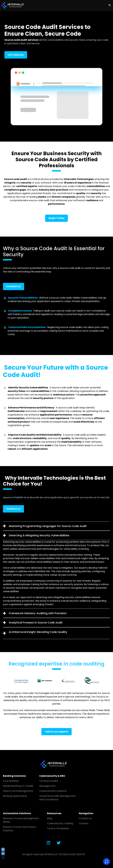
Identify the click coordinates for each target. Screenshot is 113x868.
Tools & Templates (58, 828)
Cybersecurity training (60, 823)
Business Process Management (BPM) (21, 820)
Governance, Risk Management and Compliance (57, 798)
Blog (50, 818)
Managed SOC (48, 786)
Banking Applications (15, 796)
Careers (84, 823)
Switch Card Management (18, 791)
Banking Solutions (14, 776)
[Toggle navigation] (109, 5)
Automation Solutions (17, 813)
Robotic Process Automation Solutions (19, 829)
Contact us (85, 818)
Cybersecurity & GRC (52, 776)
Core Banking (11, 781)
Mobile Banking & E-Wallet (18, 786)
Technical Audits (49, 781)
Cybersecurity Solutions (53, 791)
